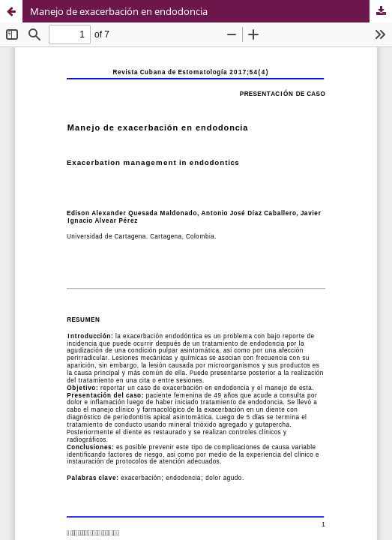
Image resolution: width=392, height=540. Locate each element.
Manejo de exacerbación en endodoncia (119, 11)
